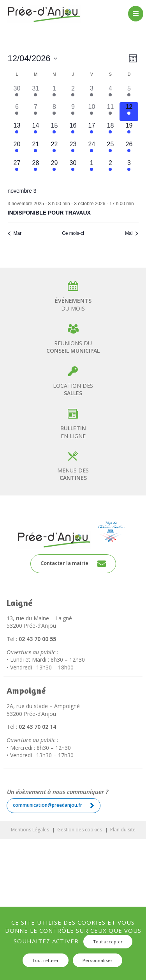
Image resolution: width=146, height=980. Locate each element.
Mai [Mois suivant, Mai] (132, 233)
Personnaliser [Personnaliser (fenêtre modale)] (98, 960)
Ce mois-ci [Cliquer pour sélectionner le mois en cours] (73, 233)
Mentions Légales (30, 830)
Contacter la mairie (73, 564)
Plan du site (123, 830)
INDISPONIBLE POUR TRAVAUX (49, 213)
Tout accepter (108, 942)
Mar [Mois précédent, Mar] (15, 233)
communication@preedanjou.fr (54, 806)
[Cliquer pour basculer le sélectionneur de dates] (33, 58)
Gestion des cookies (80, 830)
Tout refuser (46, 960)
